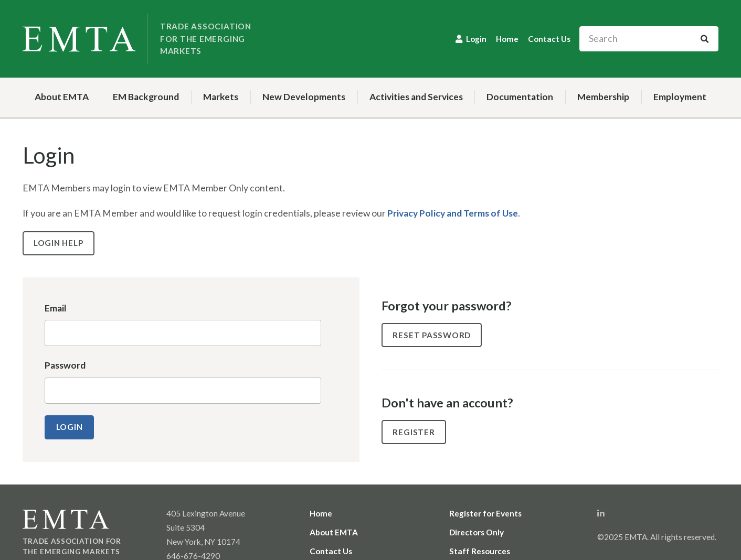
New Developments (304, 97)
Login (476, 39)
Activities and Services (416, 97)
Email (56, 308)
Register (414, 432)
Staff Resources (480, 551)
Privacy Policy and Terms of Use (453, 213)
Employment (680, 97)
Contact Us (549, 39)
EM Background (146, 97)
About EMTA (62, 97)
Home (507, 39)
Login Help (59, 243)
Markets (221, 97)
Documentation (520, 97)
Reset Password (432, 335)
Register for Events (485, 513)
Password (65, 365)
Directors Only (477, 532)
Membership (603, 97)
